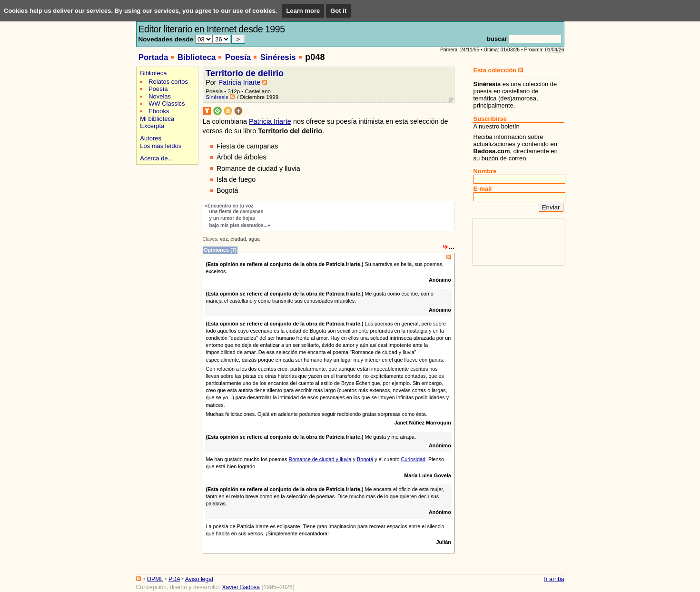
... (452, 247)
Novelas (160, 96)
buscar (497, 39)
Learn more (303, 11)
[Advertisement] (166, 201)
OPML (155, 579)
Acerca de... (156, 158)
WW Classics (167, 104)
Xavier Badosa (241, 587)
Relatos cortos (168, 82)
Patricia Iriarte (240, 82)
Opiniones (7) (220, 250)
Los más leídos (161, 146)
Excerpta (152, 126)
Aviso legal (199, 579)
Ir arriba (554, 579)
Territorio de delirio (245, 73)
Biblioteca (197, 57)
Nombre (485, 171)
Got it (338, 11)
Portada (153, 57)
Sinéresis (278, 57)
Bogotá (365, 459)
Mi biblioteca (157, 119)
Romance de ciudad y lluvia (320, 459)
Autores (151, 138)
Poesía (238, 57)
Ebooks (159, 111)
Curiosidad (413, 459)
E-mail (483, 189)
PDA (174, 579)
